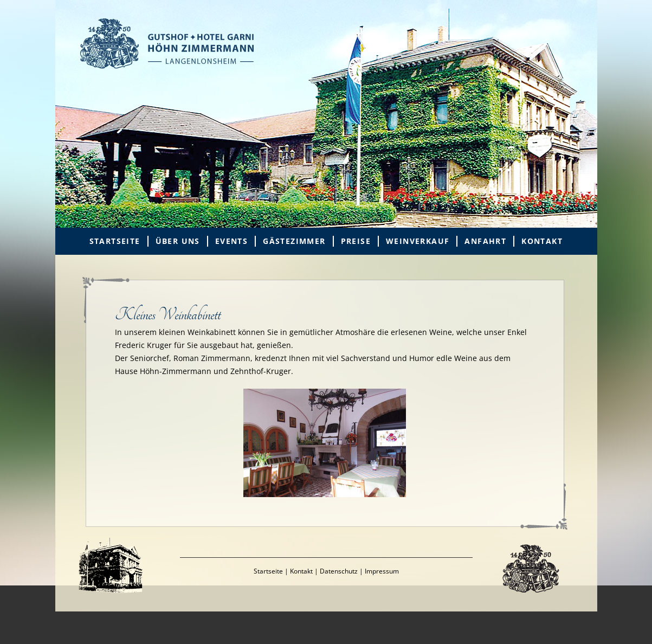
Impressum (382, 571)
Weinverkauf (418, 241)
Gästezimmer (294, 241)
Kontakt (542, 241)
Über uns (178, 241)
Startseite (115, 241)
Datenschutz (339, 571)
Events (231, 241)
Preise (356, 241)
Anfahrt (485, 241)
